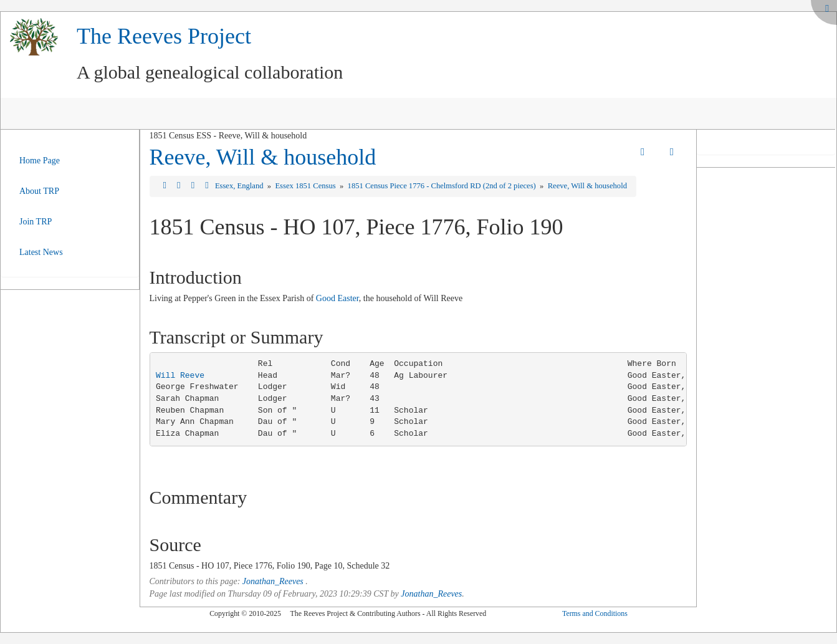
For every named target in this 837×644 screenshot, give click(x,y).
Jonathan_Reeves (273, 581)
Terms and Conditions (595, 613)
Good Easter (337, 298)
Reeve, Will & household (263, 157)
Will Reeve (180, 376)
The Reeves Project (164, 36)
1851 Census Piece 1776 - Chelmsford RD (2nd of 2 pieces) (443, 186)
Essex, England (240, 186)
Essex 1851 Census (306, 186)
